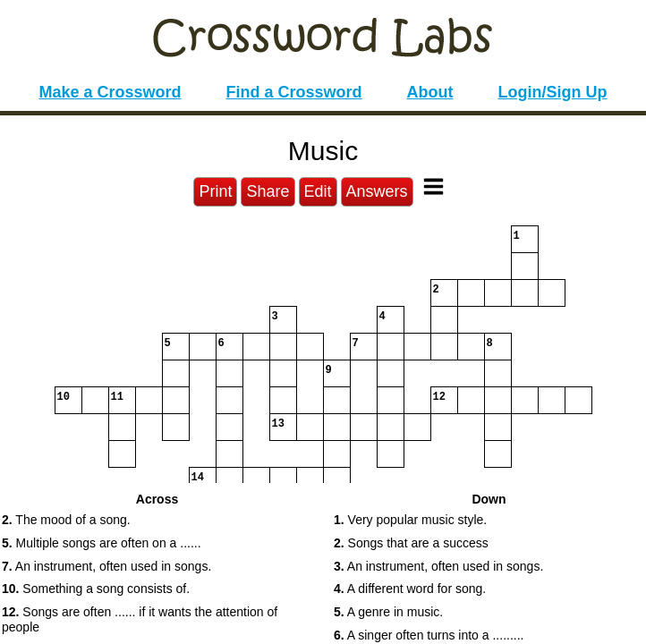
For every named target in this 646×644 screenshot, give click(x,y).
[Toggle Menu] (433, 186)
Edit (318, 191)
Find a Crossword (294, 92)
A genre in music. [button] (388, 612)
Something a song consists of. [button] (96, 589)
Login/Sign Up (553, 92)
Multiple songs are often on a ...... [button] (102, 543)
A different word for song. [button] (410, 589)
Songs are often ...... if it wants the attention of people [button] (140, 619)
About (430, 92)
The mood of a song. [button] (66, 520)
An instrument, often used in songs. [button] (106, 566)
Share (268, 191)
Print (215, 191)
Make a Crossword (110, 92)
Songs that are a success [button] (411, 543)
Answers (377, 191)
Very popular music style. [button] (410, 520)
